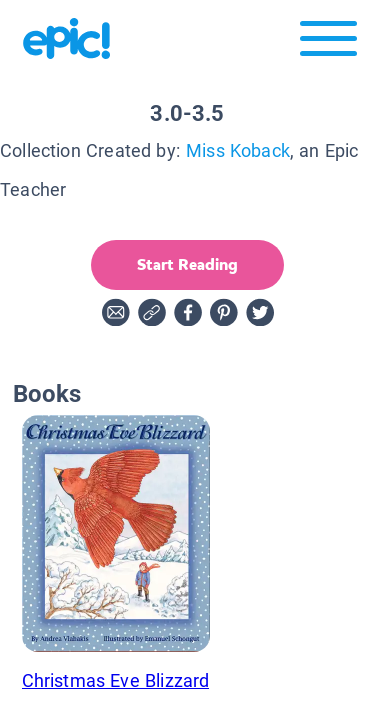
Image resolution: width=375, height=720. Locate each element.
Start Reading (187, 264)
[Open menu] (328, 43)
